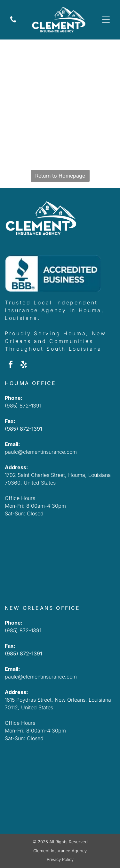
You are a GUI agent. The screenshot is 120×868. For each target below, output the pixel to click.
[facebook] (11, 366)
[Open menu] (106, 20)
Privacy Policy (60, 859)
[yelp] (24, 366)
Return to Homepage (60, 176)
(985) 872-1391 (23, 406)
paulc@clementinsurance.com (41, 452)
